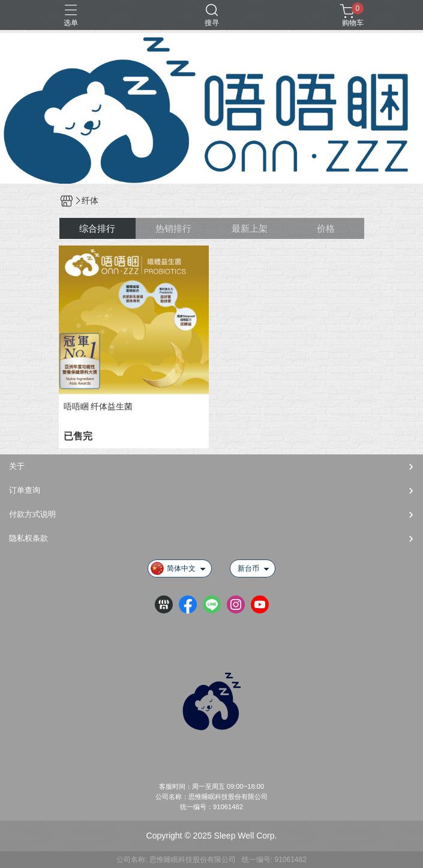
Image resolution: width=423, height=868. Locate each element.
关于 (17, 466)
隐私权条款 (28, 538)
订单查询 (25, 490)
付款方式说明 (32, 514)
